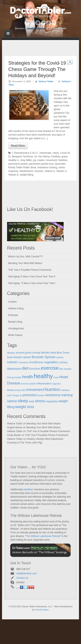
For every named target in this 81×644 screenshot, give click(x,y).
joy (35, 160)
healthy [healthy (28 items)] (43, 376)
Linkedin (38, 23)
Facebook (27, 23)
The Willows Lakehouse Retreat (43, 536)
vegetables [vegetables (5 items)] (52, 401)
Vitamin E (13, 175)
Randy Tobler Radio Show (22, 167)
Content (12, 302)
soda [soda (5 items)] (31, 401)
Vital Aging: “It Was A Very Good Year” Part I (32, 283)
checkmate (45, 153)
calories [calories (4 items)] (60, 357)
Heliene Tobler (46, 81)
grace (64, 157)
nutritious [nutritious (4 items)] (65, 390)
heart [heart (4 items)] (56, 377)
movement (51, 160)
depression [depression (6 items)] (14, 369)
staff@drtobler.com (27, 573)
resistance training (47, 167)
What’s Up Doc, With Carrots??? (26, 257)
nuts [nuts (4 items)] (9, 395)
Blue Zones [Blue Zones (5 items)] (63, 353)
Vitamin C (61, 171)
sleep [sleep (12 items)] (23, 401)
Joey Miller (26, 160)
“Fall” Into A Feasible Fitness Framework (30, 270)
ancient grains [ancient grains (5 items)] (24, 353)
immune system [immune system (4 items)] (28, 384)
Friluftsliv (55, 157)
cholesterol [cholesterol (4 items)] (23, 362)
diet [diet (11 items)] (25, 368)
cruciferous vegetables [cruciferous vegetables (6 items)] (44, 362)
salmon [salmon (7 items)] (12, 401)
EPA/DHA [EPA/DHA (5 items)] (35, 369)
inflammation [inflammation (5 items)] (44, 384)
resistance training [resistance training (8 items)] (59, 395)
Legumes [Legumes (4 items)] (56, 384)
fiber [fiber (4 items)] (61, 369)
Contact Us (22, 578)
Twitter (43, 23)
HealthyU (28, 489)
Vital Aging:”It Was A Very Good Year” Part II (32, 277)
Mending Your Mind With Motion (25, 263)
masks (41, 160)
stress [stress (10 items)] (40, 401)
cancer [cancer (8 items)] (12, 362)
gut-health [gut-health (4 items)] (17, 377)
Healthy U (14, 160)
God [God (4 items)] (9, 377)
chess (56, 153)
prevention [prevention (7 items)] (30, 395)
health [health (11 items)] (28, 377)
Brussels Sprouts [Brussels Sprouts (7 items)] (44, 357)
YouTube (49, 23)
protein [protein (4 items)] (41, 395)
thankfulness (26, 171)
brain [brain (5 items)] (10, 357)
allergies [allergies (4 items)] (11, 353)
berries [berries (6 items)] (45, 353)
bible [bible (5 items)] (53, 353)
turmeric (39, 171)
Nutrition (63, 160)
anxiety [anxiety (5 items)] (36, 353)
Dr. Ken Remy (42, 157)
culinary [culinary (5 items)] (63, 362)
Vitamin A (50, 171)
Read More (18, 146)
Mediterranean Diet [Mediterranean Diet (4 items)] (16, 390)
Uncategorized (16, 328)
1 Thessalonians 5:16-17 (25, 153)
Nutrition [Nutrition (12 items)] (52, 389)
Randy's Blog (15, 322)
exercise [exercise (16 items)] (50, 368)
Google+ (32, 23)
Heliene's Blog (16, 308)
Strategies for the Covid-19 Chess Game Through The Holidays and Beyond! (37, 69)
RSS (54, 23)
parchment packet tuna (41, 164)
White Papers (15, 335)
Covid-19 (65, 153)
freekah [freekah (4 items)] (68, 369)
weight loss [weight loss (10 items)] (25, 407)
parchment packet (18, 164)
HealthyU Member (36, 28)
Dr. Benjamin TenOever (21, 157)
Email (18, 587)
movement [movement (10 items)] (35, 390)
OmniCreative (42, 610)
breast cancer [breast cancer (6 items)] (22, 357)
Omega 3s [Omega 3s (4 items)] (17, 395)
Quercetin (60, 164)
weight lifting (27, 175)
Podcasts (13, 315)
